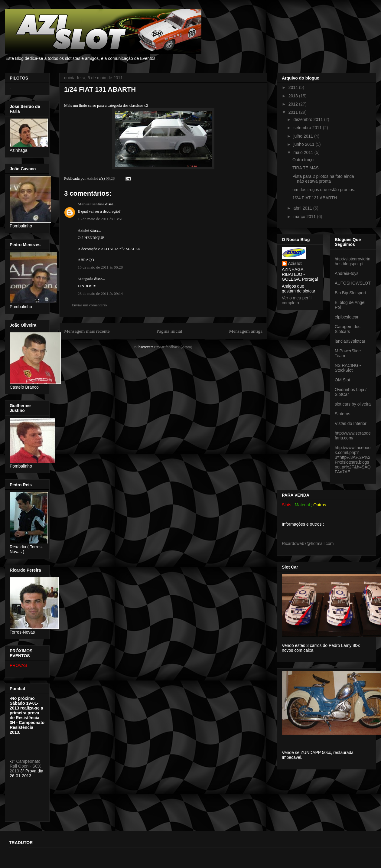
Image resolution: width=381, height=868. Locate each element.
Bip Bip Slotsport (350, 293)
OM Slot (342, 380)
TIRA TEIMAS (306, 168)
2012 (294, 104)
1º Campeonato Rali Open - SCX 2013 (25, 766)
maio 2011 (304, 152)
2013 (294, 96)
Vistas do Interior (351, 423)
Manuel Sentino (91, 204)
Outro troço (303, 160)
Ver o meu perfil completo (297, 300)
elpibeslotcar (347, 317)
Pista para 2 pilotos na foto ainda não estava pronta (323, 179)
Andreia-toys (347, 273)
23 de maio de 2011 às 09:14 (100, 294)
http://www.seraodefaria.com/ (353, 436)
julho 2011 (304, 136)
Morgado (85, 279)
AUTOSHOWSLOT (353, 283)
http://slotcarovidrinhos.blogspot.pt (353, 261)
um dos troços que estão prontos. (324, 190)
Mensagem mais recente (87, 331)
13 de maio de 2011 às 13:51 (100, 219)
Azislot (83, 230)
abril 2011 (303, 208)
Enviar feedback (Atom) (173, 347)
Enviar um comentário (89, 305)
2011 (294, 112)
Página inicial (169, 331)
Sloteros (342, 414)
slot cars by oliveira (353, 404)
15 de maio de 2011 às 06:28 (100, 267)
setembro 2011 (308, 128)
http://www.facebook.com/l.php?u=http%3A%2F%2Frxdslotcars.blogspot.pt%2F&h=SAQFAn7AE (353, 460)
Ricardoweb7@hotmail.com (308, 543)
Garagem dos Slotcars (348, 329)
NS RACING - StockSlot (348, 368)
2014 (294, 87)
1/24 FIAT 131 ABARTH (315, 198)
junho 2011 (304, 144)
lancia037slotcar (350, 341)
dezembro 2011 (309, 119)
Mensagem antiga (246, 331)
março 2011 (305, 217)
